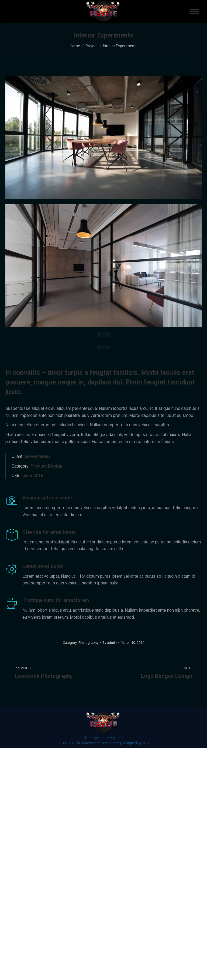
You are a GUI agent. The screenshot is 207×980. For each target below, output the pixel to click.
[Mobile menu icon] (194, 11)
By (110, 643)
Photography (88, 643)
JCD (146, 743)
